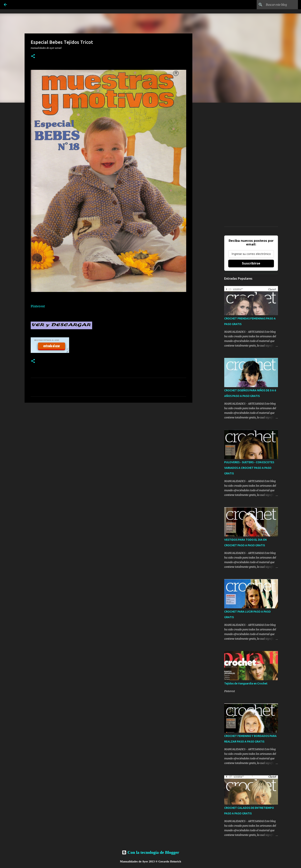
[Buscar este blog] (278, 5)
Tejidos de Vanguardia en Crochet (246, 683)
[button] (33, 56)
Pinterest (38, 306)
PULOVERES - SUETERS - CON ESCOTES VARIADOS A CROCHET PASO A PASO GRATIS (249, 468)
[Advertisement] (108, 435)
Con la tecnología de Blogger (150, 852)
